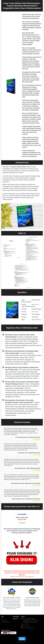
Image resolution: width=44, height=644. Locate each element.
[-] (14, 619)
